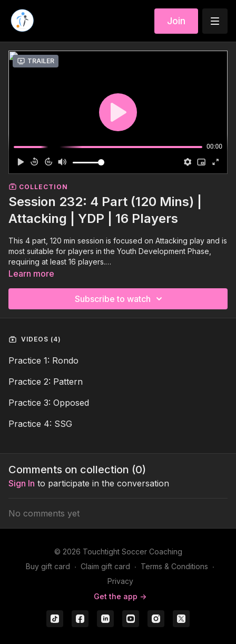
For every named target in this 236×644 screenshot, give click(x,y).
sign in (22, 483)
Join (176, 21)
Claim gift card (105, 566)
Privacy (120, 581)
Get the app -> (120, 596)
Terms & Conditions (174, 566)
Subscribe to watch (120, 299)
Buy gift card (48, 566)
